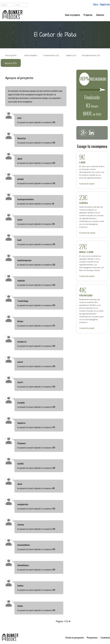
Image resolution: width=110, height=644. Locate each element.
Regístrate (105, 4)
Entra (96, 4)
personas (83, 184)
